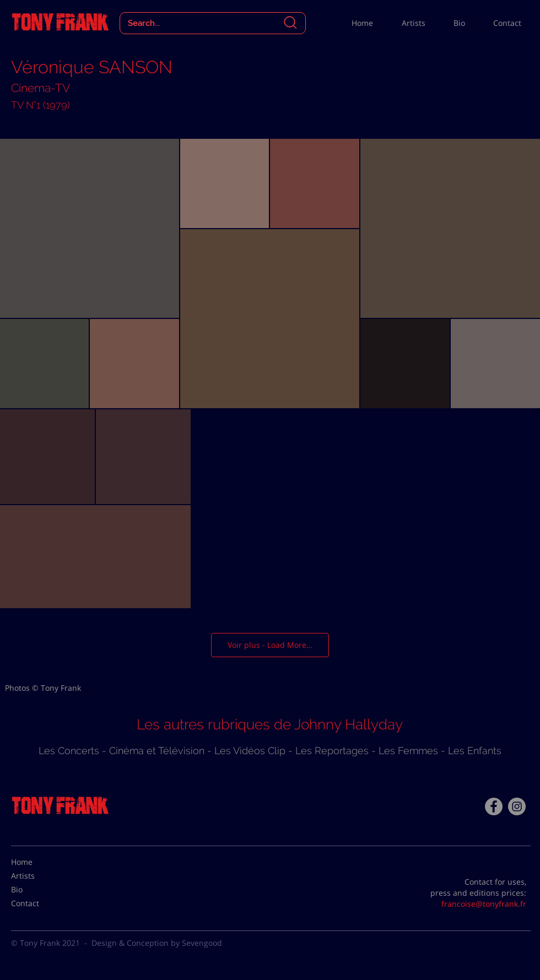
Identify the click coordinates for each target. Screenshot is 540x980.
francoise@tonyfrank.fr (484, 904)
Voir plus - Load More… (270, 645)
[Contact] (39, 903)
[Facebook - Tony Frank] (494, 806)
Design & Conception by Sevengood (157, 943)
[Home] (39, 862)
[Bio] (39, 889)
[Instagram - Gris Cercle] (517, 806)
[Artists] (39, 875)
